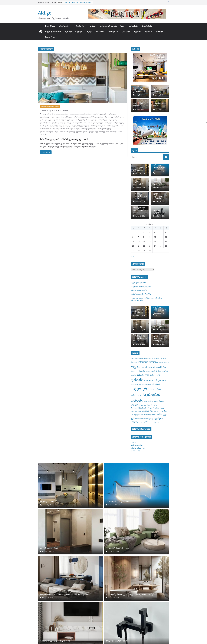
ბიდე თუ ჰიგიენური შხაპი (160, 211)
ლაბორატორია (45, 123)
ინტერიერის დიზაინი (53, 31)
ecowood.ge (135, 451)
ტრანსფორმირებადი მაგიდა (50, 132)
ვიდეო (147, 31)
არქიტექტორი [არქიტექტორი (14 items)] (145, 367)
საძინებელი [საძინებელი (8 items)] (139, 419)
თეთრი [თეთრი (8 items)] (146, 380)
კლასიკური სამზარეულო (57, 120)
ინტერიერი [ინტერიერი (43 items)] (140, 389)
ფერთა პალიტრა (82, 132)
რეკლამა (137, 31)
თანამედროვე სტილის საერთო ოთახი (140, 210)
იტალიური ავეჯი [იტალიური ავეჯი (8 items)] (159, 401)
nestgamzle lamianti (49, 114)
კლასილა (94, 120)
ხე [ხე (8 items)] (158, 422)
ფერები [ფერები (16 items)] (159, 418)
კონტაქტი (159, 31)
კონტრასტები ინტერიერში (158, 183)
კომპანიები (100, 31)
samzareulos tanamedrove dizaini (81, 114)
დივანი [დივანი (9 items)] (133, 375)
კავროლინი (44, 120)
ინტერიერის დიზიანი (138, 169)
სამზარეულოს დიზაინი (99, 126)
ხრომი (120, 132)
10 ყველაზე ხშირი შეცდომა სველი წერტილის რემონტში (159, 194)
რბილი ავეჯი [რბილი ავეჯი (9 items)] (155, 411)
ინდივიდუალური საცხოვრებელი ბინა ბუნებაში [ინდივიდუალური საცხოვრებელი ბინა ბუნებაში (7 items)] (146, 384)
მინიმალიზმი (93, 123)
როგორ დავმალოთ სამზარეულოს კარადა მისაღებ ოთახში (77, 4)
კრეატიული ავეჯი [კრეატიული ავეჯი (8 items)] (145, 405)
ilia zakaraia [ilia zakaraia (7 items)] (155, 359)
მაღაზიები (111, 31)
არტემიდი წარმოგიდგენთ (159, 166)
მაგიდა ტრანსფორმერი (75, 123)
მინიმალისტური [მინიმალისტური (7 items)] (147, 408)
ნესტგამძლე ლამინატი (62, 126)
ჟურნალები (126, 31)
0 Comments (63, 111)
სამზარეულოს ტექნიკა (104, 129)
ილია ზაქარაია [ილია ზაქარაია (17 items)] (157, 380)
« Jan (133, 257)
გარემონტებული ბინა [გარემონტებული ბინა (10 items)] (160, 371)
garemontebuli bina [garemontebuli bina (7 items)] (145, 359)
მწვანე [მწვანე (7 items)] (147, 411)
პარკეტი (73, 126)
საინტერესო (134, 26)
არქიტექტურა (64, 26)
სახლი (123, 26)
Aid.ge (45, 13)
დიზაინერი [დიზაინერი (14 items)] (155, 375)
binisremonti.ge (137, 445)
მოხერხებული (118, 123)
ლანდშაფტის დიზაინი (108, 26)
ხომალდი (113, 132)
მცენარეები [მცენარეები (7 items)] (141, 411)
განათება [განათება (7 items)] (149, 371)
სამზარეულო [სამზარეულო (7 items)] (135, 415)
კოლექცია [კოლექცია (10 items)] (135, 405)
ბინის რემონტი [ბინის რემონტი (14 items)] (138, 371)
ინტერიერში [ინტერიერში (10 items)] (149, 401)
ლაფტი (54, 123)
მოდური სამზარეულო (105, 123)
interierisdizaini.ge (138, 448)
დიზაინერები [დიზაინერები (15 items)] (143, 375)
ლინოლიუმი (62, 123)
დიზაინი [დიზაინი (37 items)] (137, 380)
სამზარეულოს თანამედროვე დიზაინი (52, 129)
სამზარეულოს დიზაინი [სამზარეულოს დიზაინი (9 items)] (148, 415)
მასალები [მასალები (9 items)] (155, 405)
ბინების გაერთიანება (138, 183)
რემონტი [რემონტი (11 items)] (164, 411)
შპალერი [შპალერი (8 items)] (134, 422)
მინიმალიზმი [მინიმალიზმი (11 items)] (136, 408)
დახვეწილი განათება (108, 114)
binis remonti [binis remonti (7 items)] (135, 359)
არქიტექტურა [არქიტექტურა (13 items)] (159, 367)
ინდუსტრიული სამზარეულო (114, 117)
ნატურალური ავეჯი (47, 126)
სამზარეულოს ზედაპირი (116, 126)
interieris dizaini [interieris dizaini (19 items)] (147, 362)
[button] (71, 26)
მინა (86, 123)
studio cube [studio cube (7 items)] (160, 362)
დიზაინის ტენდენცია (80, 117)
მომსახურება (147, 26)
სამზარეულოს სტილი (89, 129)
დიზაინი (93, 26)
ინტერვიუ (79, 31)
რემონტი (68, 31)
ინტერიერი (80, 26)
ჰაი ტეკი (43, 135)
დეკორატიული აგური (47, 117)
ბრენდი (89, 31)
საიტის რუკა (50, 37)
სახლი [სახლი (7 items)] (146, 419)
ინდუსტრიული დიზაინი (96, 117)
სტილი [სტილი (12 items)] (151, 418)
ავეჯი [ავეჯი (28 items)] (134, 367)
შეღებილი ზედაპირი (102, 132)
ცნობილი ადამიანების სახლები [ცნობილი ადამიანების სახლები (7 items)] (147, 422)
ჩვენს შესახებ (50, 26)
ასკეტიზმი (97, 114)
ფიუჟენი (91, 132)
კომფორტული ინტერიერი (107, 120)
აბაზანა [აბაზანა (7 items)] (166, 362)
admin (44, 111)
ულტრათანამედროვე (68, 132)
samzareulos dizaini (63, 114)
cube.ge (134, 442)
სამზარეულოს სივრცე (73, 129)
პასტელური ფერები (84, 126)
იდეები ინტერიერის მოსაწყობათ (50, 107)
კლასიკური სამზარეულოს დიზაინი (78, 120)
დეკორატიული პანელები (64, 117)
